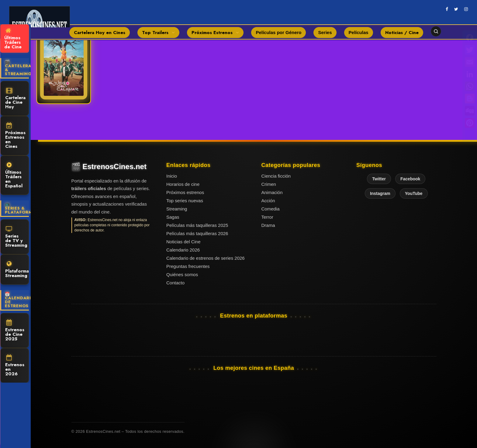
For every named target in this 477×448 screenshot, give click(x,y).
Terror (267, 217)
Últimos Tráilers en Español (14, 176)
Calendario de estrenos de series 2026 (206, 258)
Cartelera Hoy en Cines (100, 33)
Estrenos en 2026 (15, 366)
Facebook (410, 179)
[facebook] (447, 9)
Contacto (175, 283)
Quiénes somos (182, 274)
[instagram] (466, 9)
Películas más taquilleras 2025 (197, 225)
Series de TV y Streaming (16, 237)
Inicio (172, 176)
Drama (268, 225)
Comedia (271, 209)
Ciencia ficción (276, 176)
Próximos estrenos (185, 192)
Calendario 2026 (183, 250)
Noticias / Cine (402, 33)
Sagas (173, 217)
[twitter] (456, 9)
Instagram (380, 193)
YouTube (414, 193)
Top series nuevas (185, 201)
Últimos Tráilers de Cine (13, 39)
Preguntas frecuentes (188, 266)
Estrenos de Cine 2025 (15, 331)
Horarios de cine (183, 184)
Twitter (379, 179)
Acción (268, 201)
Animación (272, 192)
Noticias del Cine (183, 242)
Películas (359, 32)
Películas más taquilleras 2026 (197, 233)
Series (325, 32)
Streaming (177, 209)
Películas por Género (278, 32)
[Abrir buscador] (436, 31)
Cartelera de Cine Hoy (15, 99)
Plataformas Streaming (17, 270)
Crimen (269, 184)
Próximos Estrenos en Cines (15, 136)
